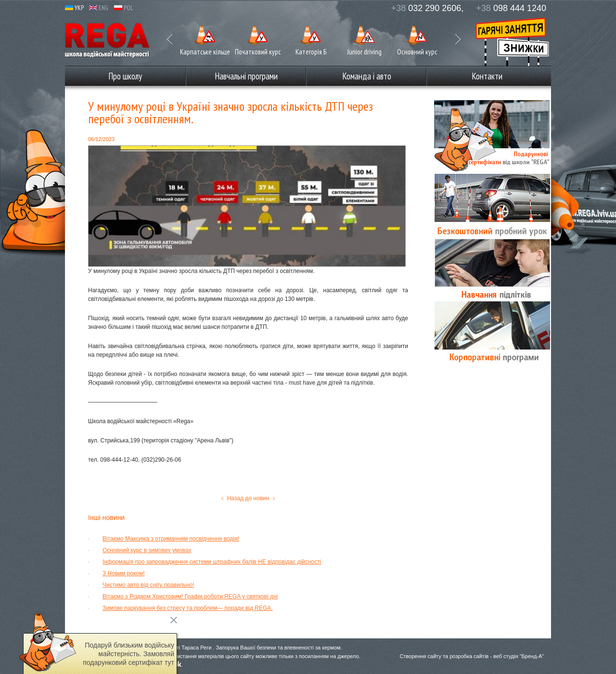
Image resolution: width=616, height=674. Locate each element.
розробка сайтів (469, 656)
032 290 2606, (428, 8)
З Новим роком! (124, 573)
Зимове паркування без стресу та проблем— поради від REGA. (188, 608)
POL (124, 8)
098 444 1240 (511, 8)
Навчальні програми (246, 76)
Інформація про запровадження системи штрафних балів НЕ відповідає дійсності (212, 562)
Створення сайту (420, 656)
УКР (74, 8)
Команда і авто (367, 76)
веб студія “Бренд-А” (519, 656)
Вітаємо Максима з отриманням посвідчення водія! (171, 539)
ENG (99, 8)
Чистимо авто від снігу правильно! (148, 585)
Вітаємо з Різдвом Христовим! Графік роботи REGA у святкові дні (190, 596)
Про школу (125, 76)
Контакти (487, 76)
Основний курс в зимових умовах (147, 550)
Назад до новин (248, 498)
